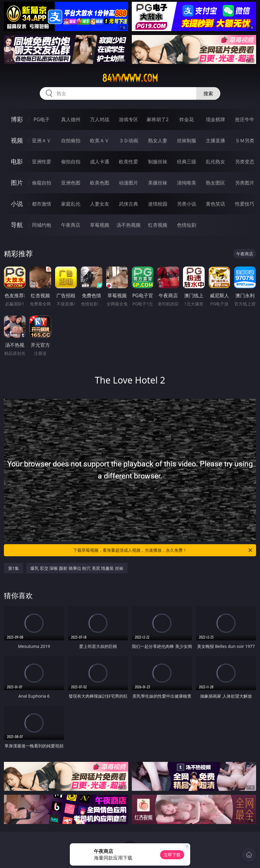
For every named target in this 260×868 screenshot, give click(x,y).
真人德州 (71, 119)
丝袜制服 (187, 140)
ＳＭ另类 (245, 140)
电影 (17, 161)
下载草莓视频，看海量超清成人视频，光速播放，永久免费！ (163, 550)
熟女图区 (215, 183)
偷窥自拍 (42, 183)
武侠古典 (128, 204)
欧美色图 (100, 183)
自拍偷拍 (71, 140)
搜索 (208, 93)
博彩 (17, 119)
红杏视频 (158, 225)
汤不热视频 (128, 225)
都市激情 (42, 204)
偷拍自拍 (71, 162)
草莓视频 (100, 225)
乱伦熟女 (215, 162)
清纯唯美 (187, 183)
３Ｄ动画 (128, 140)
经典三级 (187, 162)
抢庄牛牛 (245, 119)
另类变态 (245, 162)
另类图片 (245, 183)
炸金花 (187, 119)
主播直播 (215, 140)
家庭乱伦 (71, 204)
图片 (17, 183)
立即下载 (172, 855)
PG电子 (42, 119)
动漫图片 (128, 183)
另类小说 (187, 204)
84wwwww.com (130, 78)
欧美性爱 (128, 162)
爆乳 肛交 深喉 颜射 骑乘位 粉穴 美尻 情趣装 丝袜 (77, 568)
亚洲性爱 (42, 162)
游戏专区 (128, 119)
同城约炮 (42, 225)
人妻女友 (100, 204)
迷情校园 (158, 204)
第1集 (14, 568)
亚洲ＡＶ (42, 140)
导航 (17, 225)
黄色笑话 (215, 204)
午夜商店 (71, 225)
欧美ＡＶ (100, 140)
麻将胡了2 (158, 119)
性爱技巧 (245, 204)
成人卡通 (100, 162)
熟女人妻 (158, 140)
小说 (17, 204)
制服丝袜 (158, 162)
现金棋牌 (215, 119)
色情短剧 (187, 225)
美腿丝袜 (158, 183)
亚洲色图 (71, 183)
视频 (17, 140)
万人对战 (100, 119)
